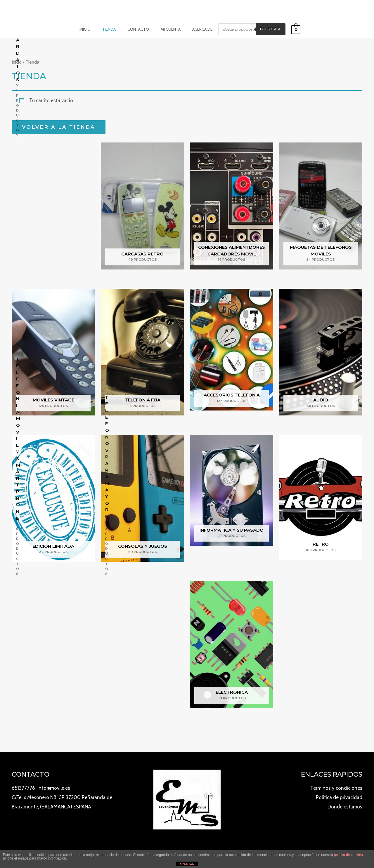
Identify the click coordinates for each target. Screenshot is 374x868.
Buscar (262, 29)
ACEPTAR (187, 864)
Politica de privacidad (339, 797)
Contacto (138, 29)
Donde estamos (345, 807)
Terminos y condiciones (336, 788)
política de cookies (348, 855)
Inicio (92, 29)
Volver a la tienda (59, 127)
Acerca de (195, 29)
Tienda (112, 29)
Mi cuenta (167, 29)
